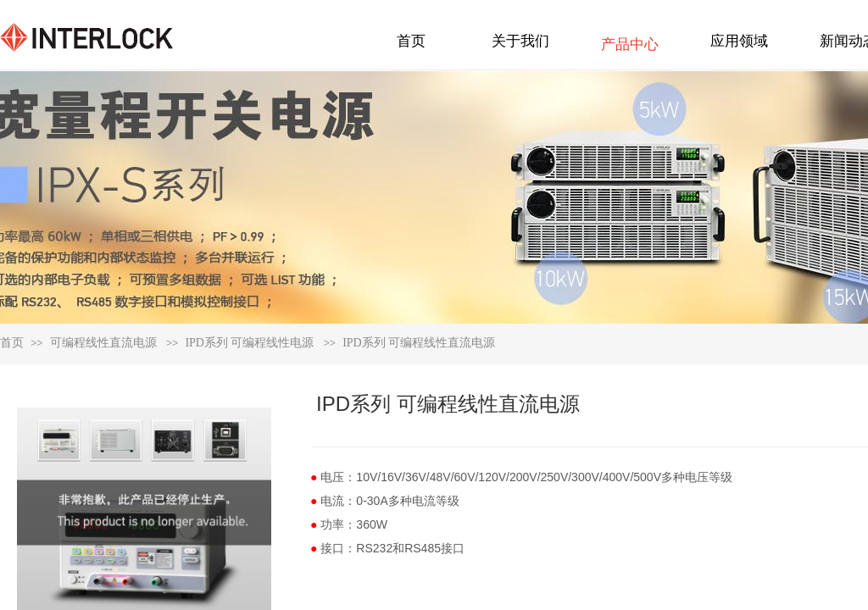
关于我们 (520, 41)
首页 (12, 343)
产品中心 (630, 44)
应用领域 (739, 41)
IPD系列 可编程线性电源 (249, 343)
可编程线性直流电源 (103, 343)
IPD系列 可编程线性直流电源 (419, 343)
